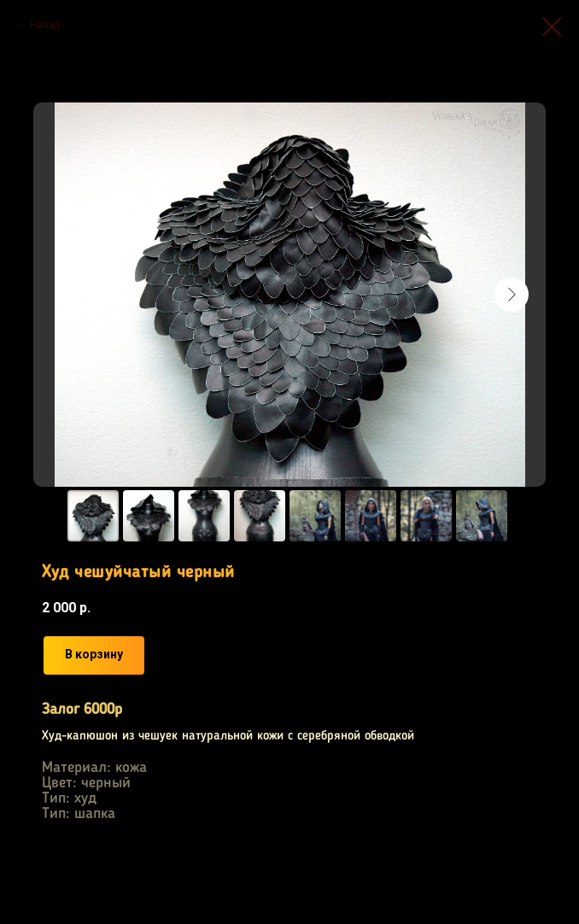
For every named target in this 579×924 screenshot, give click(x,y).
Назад (44, 25)
